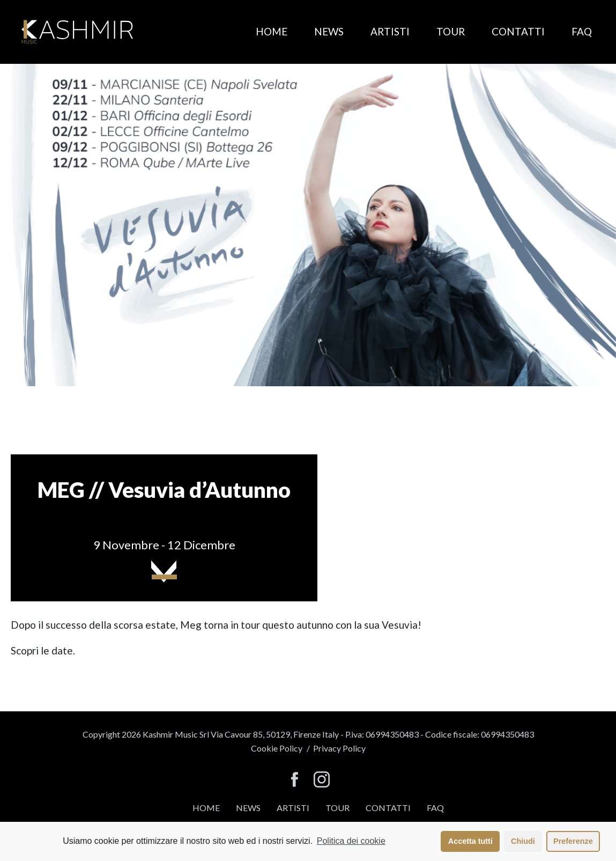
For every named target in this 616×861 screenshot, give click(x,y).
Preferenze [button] (573, 841)
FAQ (582, 31)
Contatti (518, 31)
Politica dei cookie (351, 841)
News (329, 31)
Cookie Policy (277, 748)
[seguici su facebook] (295, 780)
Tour (451, 31)
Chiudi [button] (523, 841)
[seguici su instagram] (322, 780)
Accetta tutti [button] (470, 841)
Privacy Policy (339, 748)
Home (272, 31)
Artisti (390, 31)
